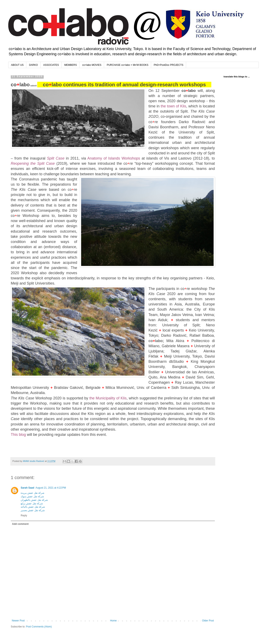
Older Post (208, 621)
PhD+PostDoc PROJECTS (169, 65)
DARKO (33, 65)
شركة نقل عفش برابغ (32, 503)
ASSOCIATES (51, 65)
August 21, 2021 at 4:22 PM (51, 488)
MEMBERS (71, 65)
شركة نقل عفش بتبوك (32, 496)
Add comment (20, 524)
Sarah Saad (27, 488)
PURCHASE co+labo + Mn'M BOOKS (128, 65)
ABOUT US (17, 65)
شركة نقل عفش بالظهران (34, 500)
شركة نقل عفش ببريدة (32, 493)
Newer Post (18, 621)
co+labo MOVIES (92, 65)
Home (113, 621)
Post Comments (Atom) (39, 627)
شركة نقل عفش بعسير (33, 510)
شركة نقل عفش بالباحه (33, 507)
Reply (24, 515)
